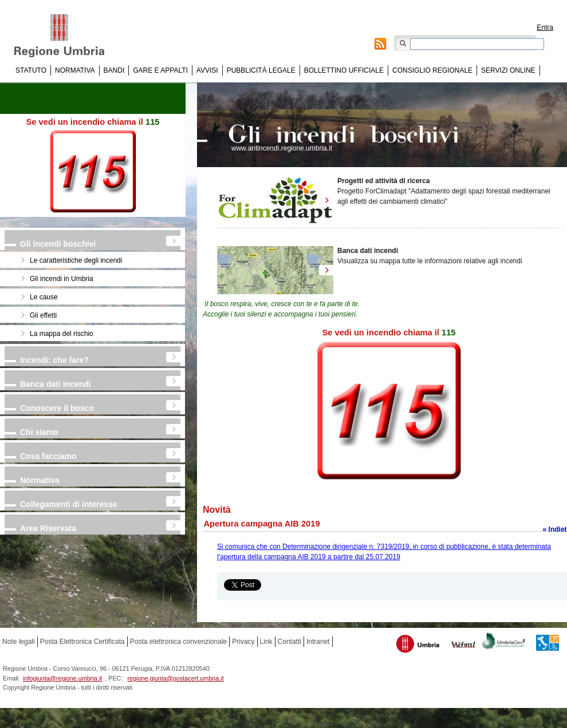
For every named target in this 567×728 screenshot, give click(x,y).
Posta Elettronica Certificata (82, 642)
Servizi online (508, 70)
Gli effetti (43, 315)
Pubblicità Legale (261, 70)
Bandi (114, 70)
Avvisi (207, 70)
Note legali (19, 642)
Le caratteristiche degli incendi (76, 260)
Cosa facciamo (48, 456)
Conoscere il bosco (57, 408)
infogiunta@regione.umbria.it (62, 678)
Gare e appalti (160, 70)
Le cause (44, 297)
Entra (545, 27)
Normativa (75, 70)
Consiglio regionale (432, 70)
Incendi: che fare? (54, 360)
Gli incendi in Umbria (62, 279)
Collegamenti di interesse (69, 504)
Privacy (243, 642)
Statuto (31, 70)
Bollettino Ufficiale (344, 70)
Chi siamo (39, 432)
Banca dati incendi (56, 384)
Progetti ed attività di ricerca (383, 181)
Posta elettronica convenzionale (178, 642)
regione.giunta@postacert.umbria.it (175, 678)
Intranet (318, 642)
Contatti (290, 642)
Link (266, 642)
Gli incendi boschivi (58, 244)
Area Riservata (48, 528)
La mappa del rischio (62, 334)
